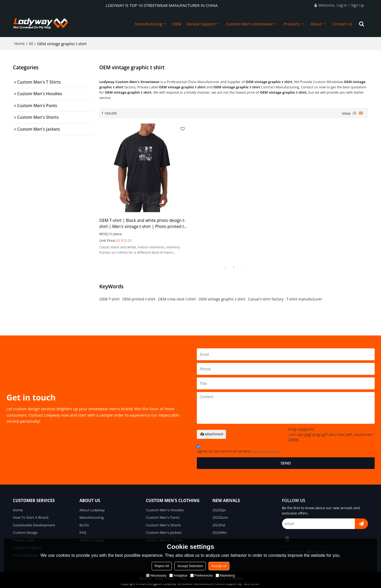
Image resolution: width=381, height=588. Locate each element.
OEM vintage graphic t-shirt (222, 296)
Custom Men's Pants (163, 515)
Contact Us (342, 24)
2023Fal (219, 522)
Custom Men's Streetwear (250, 24)
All (31, 44)
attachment (211, 431)
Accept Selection (190, 566)
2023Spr (219, 507)
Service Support (201, 24)
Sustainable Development (34, 522)
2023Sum (220, 515)
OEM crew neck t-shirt (177, 296)
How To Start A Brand (31, 515)
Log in (342, 5)
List (355, 113)
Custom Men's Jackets (164, 530)
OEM (177, 24)
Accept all (219, 566)
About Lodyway (92, 507)
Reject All (162, 566)
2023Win (220, 530)
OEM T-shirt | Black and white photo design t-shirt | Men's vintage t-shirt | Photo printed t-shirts (142, 221)
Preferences (202, 575)
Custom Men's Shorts (163, 522)
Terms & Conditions (266, 449)
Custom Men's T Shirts (164, 537)
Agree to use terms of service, (239, 447)
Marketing (225, 575)
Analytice (178, 575)
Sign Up (357, 5)
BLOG (84, 522)
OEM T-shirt (109, 296)
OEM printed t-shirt (139, 296)
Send (286, 460)
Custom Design (26, 530)
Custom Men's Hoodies (165, 507)
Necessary (156, 575)
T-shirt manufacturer (304, 296)
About (316, 24)
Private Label (24, 537)
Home (20, 44)
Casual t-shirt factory (266, 296)
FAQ (83, 530)
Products (292, 24)
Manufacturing (148, 24)
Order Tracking (92, 537)
